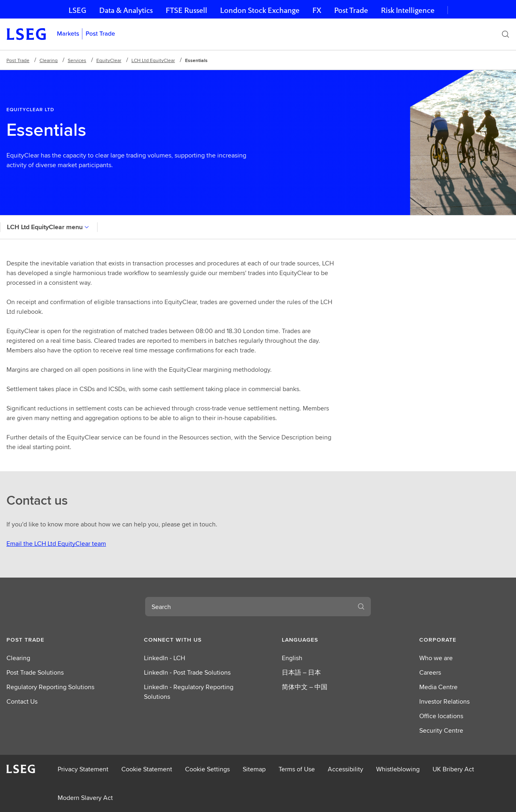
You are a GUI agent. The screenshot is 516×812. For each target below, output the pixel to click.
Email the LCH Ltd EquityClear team (56, 544)
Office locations (441, 716)
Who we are (436, 658)
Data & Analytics (126, 10)
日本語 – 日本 (301, 672)
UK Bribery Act (453, 769)
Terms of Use (297, 769)
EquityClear (109, 60)
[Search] (506, 34)
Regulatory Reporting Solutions (50, 687)
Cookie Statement (147, 769)
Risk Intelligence (408, 10)
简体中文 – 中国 (305, 687)
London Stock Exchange (260, 10)
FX (317, 10)
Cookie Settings (207, 769)
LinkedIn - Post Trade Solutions (187, 672)
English (292, 658)
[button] (52, 640)
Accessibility (345, 769)
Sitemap (254, 769)
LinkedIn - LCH (164, 658)
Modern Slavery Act (85, 798)
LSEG (77, 10)
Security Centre (441, 730)
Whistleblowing (398, 769)
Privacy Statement (83, 769)
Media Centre (438, 687)
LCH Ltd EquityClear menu (49, 227)
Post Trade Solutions (35, 672)
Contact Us (22, 701)
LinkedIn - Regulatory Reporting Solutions (189, 692)
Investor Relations (444, 701)
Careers (430, 672)
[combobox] (248, 607)
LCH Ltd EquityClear (153, 60)
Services (77, 60)
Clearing (49, 60)
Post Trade (351, 10)
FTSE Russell (186, 10)
